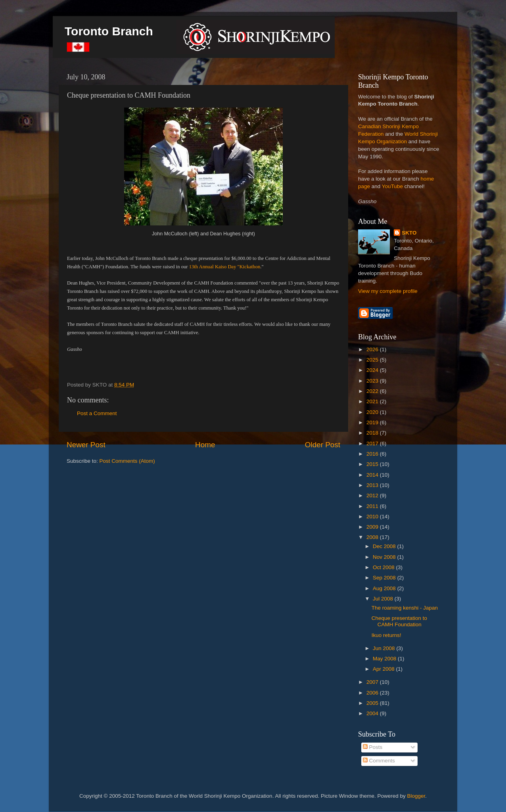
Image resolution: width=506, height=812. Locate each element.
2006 (373, 693)
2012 (373, 495)
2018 (373, 433)
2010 (373, 517)
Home (205, 445)
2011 (373, 506)
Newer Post (86, 445)
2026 (373, 349)
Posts (373, 747)
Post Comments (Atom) (127, 461)
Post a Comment (97, 413)
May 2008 (385, 659)
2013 (373, 485)
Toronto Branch (109, 31)
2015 (373, 464)
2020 (373, 412)
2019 (373, 422)
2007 (373, 682)
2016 (373, 454)
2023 (373, 381)
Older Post (323, 445)
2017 (373, 444)
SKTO (409, 233)
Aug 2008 (385, 588)
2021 (373, 401)
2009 (373, 527)
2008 (373, 537)
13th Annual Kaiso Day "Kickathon (225, 267)
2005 (373, 703)
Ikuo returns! (386, 635)
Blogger (416, 796)
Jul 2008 (384, 599)
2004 (373, 713)
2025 (373, 360)
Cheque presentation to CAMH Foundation (399, 621)
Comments (379, 761)
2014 (373, 475)
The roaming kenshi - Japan (405, 608)
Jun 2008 (384, 648)
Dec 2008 (385, 546)
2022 (373, 391)
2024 (373, 370)
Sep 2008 (385, 578)
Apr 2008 (384, 669)
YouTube (392, 186)
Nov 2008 (385, 557)
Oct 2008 (384, 567)
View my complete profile (388, 291)
